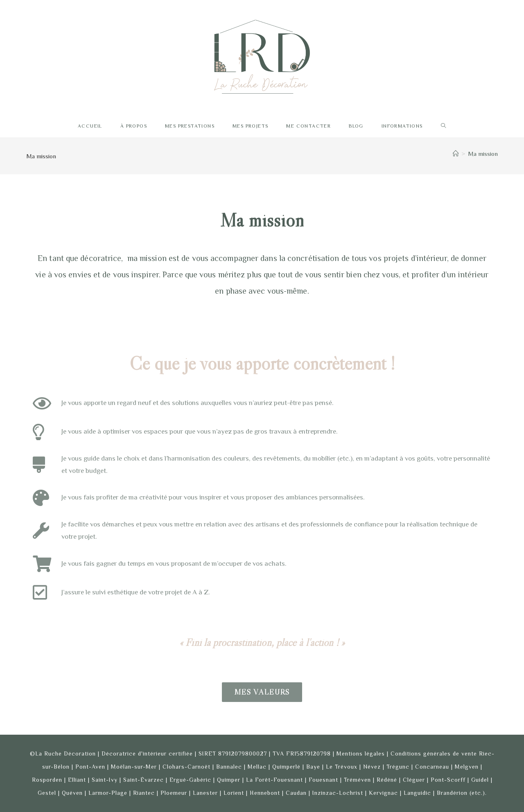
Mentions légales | (364, 754)
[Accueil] (456, 154)
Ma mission (483, 154)
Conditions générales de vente (434, 754)
